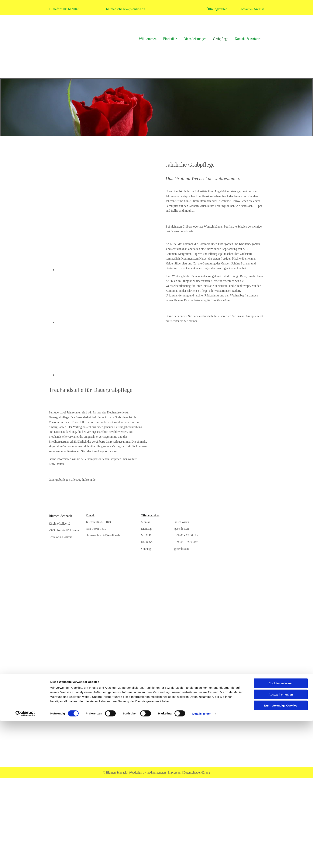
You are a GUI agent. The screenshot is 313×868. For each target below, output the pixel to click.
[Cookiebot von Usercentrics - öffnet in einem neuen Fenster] (25, 749)
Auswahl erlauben (281, 729)
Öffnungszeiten (217, 9)
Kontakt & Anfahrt (248, 39)
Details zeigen (202, 748)
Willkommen (143, 39)
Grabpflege (220, 39)
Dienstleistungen (193, 39)
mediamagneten (156, 772)
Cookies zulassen (281, 718)
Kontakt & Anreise (251, 9)
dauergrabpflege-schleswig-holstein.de (72, 480)
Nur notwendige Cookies (281, 740)
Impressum (175, 772)
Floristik (166, 39)
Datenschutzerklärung (197, 772)
